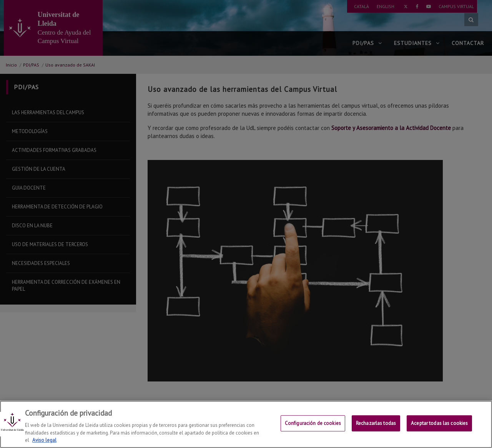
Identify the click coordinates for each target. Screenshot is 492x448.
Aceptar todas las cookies (439, 425)
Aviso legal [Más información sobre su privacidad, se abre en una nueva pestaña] (44, 440)
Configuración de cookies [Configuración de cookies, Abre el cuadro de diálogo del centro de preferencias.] (313, 425)
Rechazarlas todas (376, 425)
